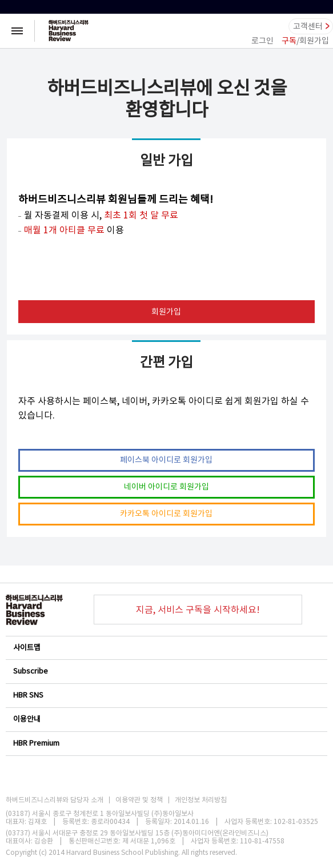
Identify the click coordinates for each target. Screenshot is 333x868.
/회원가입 (305, 41)
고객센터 (308, 26)
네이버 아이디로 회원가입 (166, 487)
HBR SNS (166, 695)
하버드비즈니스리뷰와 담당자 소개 (55, 800)
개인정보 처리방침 (201, 800)
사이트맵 (166, 648)
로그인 (262, 41)
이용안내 (166, 719)
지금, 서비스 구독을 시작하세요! (198, 610)
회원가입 (166, 312)
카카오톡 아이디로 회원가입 (166, 513)
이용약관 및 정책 (139, 800)
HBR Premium (166, 743)
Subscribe (166, 671)
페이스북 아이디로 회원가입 (166, 460)
